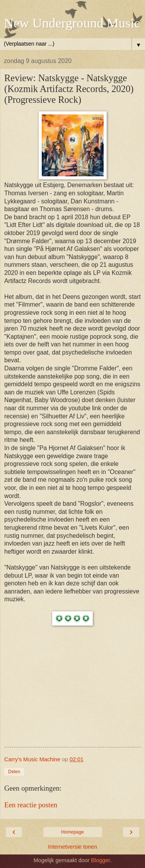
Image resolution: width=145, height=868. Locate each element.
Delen (14, 772)
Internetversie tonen (72, 847)
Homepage (72, 832)
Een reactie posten (31, 805)
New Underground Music (72, 23)
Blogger (100, 860)
